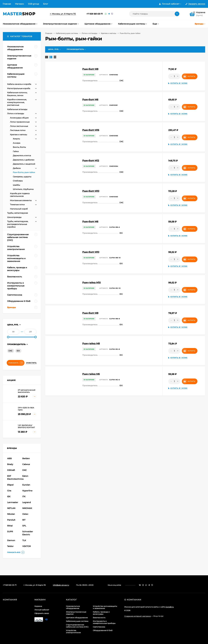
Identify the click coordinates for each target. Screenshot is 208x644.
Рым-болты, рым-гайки (24, 172)
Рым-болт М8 (90, 313)
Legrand (27, 502)
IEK (18, 351)
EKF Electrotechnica (14, 477)
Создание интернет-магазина (137, 616)
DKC (10, 351)
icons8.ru (170, 607)
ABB (9, 458)
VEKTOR (26, 546)
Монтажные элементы (21, 200)
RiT (24, 520)
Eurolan (26, 485)
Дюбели (17, 168)
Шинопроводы (14, 217)
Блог (46, 4)
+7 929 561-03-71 (95, 14)
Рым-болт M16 (91, 130)
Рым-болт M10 (91, 191)
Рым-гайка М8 (91, 344)
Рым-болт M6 (90, 100)
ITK (24, 497)
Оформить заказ (42, 613)
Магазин (19, 4)
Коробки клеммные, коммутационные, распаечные (17, 102)
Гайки (16, 151)
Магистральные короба (19, 88)
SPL (24, 526)
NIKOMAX (27, 508)
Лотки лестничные (19, 126)
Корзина (38, 606)
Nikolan (11, 514)
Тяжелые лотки (17, 205)
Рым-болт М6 (90, 222)
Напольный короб (19, 209)
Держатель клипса (22, 155)
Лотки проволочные (20, 122)
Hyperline (27, 491)
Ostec (25, 514)
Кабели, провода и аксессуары (101, 613)
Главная (7, 4)
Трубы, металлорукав (17, 213)
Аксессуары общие (19, 118)
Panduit (11, 520)
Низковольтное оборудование (73, 607)
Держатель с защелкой (24, 164)
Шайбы (16, 185)
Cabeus (26, 464)
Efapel (10, 485)
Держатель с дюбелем (24, 160)
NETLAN (11, 508)
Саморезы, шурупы (22, 177)
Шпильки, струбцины (23, 189)
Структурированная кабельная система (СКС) (77, 626)
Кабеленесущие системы (67, 33)
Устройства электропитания (73, 631)
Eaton (25, 476)
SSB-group (33, 4)
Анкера (17, 143)
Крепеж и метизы (108, 33)
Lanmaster (13, 502)
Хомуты (16, 139)
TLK (24, 540)
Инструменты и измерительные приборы (104, 622)
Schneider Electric (28, 533)
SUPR (10, 532)
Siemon (11, 540)
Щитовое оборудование (77, 618)
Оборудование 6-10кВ (103, 630)
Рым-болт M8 (90, 69)
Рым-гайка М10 (91, 283)
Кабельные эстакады (17, 109)
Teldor (10, 546)
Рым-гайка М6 (91, 374)
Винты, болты (19, 147)
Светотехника (99, 627)
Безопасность (99, 618)
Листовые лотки (18, 130)
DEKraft (11, 470)
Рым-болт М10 (91, 252)
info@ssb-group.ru (61, 585)
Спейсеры (18, 181)
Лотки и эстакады (89, 33)
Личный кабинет (42, 610)
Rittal (10, 526)
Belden (26, 458)
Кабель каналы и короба (19, 84)
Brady (10, 464)
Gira (9, 491)
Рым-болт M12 (91, 161)
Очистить (31, 363)
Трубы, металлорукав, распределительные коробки (18, 224)
